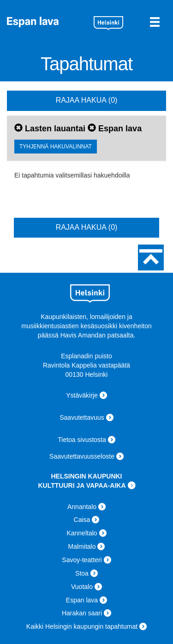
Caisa (82, 520)
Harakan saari (82, 613)
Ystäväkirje (82, 395)
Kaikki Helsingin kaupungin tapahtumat (82, 626)
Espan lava (47, 22)
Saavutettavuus (82, 417)
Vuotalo (82, 587)
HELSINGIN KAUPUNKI (86, 476)
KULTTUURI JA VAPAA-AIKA (82, 485)
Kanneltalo (82, 533)
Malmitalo (82, 546)
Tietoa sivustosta (82, 440)
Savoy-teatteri (82, 560)
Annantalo (82, 507)
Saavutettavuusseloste (82, 456)
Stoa (82, 573)
